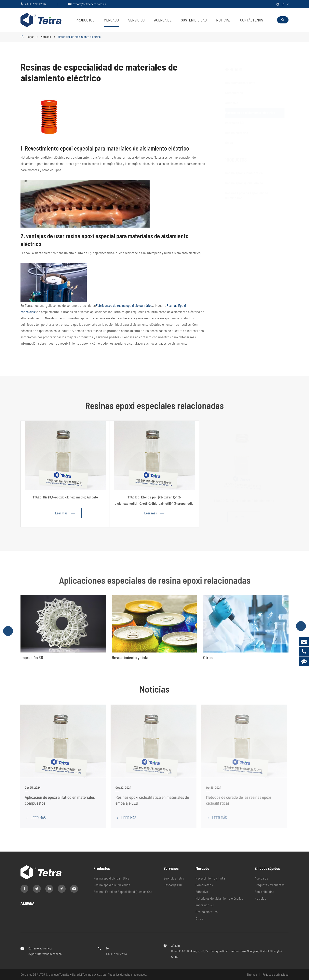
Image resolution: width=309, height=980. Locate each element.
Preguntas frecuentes (270, 885)
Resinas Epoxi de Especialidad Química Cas (123, 892)
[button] (8, 633)
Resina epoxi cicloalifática (245, 173)
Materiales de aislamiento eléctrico (79, 37)
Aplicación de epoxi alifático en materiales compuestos (57, 800)
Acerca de (163, 20)
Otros (233, 142)
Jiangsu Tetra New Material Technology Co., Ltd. (78, 974)
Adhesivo (235, 103)
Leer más (65, 516)
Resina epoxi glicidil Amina (245, 183)
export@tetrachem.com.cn (89, 4)
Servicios (136, 20)
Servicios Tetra (174, 878)
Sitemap (252, 974)
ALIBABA (27, 903)
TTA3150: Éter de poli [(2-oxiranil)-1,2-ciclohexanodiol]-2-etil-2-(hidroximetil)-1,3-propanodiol (154, 503)
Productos (85, 20)
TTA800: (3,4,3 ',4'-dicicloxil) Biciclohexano (244, 499)
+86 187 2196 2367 (35, 4)
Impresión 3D (238, 123)
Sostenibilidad (194, 20)
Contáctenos (252, 20)
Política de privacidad (275, 974)
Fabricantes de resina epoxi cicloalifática (124, 305)
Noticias (223, 20)
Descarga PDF (173, 885)
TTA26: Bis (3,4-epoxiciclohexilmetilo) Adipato (65, 499)
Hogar (30, 37)
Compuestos (238, 93)
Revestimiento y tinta (244, 83)
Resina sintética (241, 133)
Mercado (111, 20)
